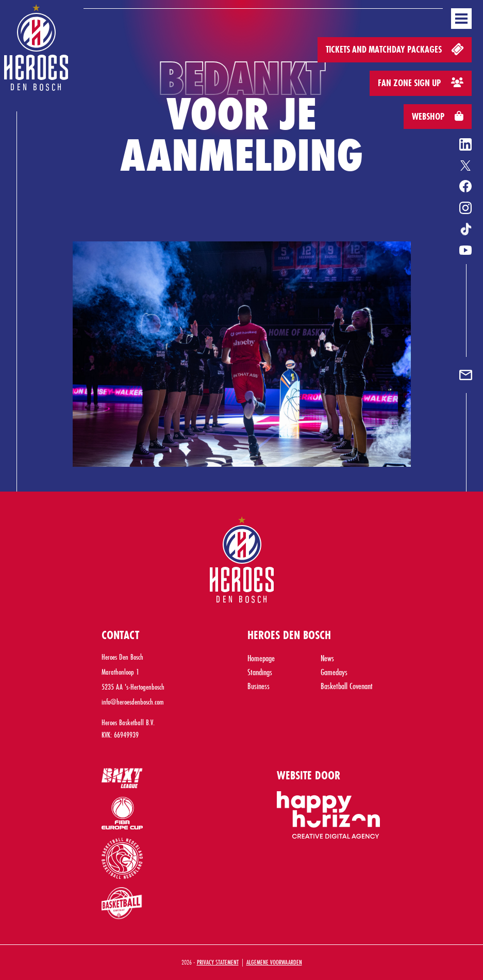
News (327, 658)
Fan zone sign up (421, 83)
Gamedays (334, 672)
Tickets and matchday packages (396, 49)
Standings (260, 672)
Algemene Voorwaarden (274, 962)
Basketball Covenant (347, 686)
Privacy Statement (218, 962)
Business (259, 686)
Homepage (261, 658)
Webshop (438, 116)
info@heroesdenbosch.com (133, 702)
